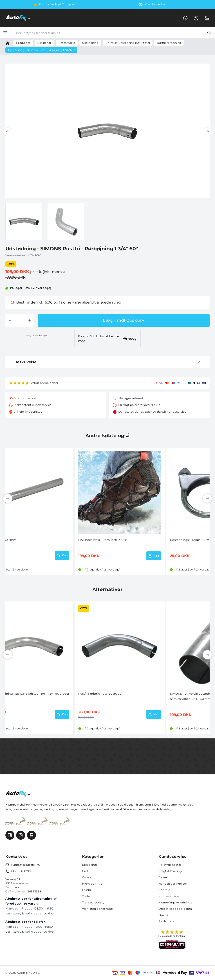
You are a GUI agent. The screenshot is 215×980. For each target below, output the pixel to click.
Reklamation (168, 921)
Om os (163, 915)
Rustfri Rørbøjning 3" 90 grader (100, 694)
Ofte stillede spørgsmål (176, 909)
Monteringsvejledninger (176, 902)
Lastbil (87, 890)
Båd (85, 871)
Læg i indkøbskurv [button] (124, 320)
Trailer (87, 896)
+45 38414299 (21, 871)
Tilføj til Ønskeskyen (37, 336)
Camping (89, 877)
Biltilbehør (90, 865)
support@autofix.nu (26, 865)
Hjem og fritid (92, 884)
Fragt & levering (170, 871)
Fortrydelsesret (170, 865)
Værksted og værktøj (97, 909)
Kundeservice (169, 896)
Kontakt (165, 890)
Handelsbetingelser (173, 884)
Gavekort (165, 877)
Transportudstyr (94, 902)
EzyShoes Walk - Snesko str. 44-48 (103, 540)
